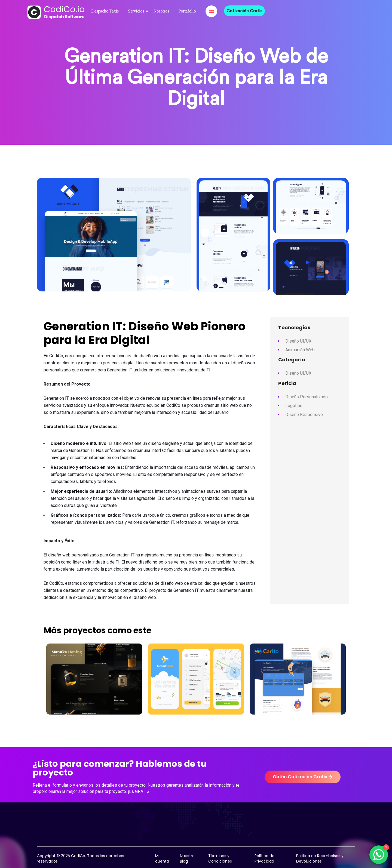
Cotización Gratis (244, 11)
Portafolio (187, 11)
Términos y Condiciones (220, 858)
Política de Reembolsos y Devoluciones (320, 858)
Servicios (136, 11)
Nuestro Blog (187, 858)
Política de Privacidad (264, 858)
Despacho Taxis (105, 11)
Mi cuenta (162, 858)
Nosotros (161, 11)
